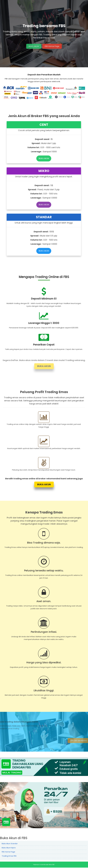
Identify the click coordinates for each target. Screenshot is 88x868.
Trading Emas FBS (9, 856)
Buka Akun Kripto (9, 848)
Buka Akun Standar (10, 844)
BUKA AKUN (33, 46)
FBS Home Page (52, 46)
